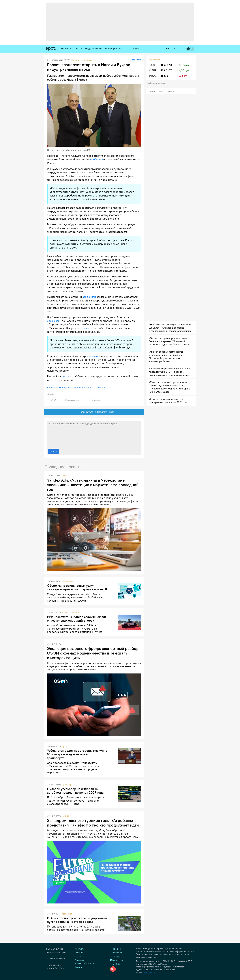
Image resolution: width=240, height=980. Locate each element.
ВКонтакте (116, 960)
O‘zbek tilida (135, 60)
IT (64, 644)
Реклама (151, 91)
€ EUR (153, 70)
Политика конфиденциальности (85, 962)
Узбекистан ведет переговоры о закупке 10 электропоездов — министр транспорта (77, 754)
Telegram (116, 949)
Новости (66, 49)
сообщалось (86, 328)
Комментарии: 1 (71, 400)
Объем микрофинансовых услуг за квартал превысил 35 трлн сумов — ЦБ (78, 587)
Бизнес (66, 476)
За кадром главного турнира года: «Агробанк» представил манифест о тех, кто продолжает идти (93, 823)
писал (65, 376)
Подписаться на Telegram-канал (94, 412)
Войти (54, 452)
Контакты (170, 91)
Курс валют (154, 60)
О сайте (79, 957)
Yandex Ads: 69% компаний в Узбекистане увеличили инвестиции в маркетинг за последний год (93, 485)
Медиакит (160, 91)
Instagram (116, 957)
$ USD (153, 65)
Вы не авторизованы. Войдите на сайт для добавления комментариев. (94, 434)
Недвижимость (94, 49)
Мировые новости (71, 613)
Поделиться (94, 400)
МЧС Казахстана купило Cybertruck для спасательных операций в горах (77, 619)
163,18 (164, 76)
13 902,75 (167, 70)
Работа (78, 967)
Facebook (116, 953)
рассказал (53, 321)
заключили (89, 297)
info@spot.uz (149, 972)
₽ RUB (153, 76)
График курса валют (157, 83)
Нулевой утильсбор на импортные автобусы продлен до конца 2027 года (75, 791)
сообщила (97, 159)
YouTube (115, 964)
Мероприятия (113, 49)
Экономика (68, 581)
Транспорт (67, 746)
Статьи (78, 49)
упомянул (92, 356)
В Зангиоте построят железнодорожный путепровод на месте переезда (77, 920)
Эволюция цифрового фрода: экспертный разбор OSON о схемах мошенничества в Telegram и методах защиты (93, 653)
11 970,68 (166, 65)
